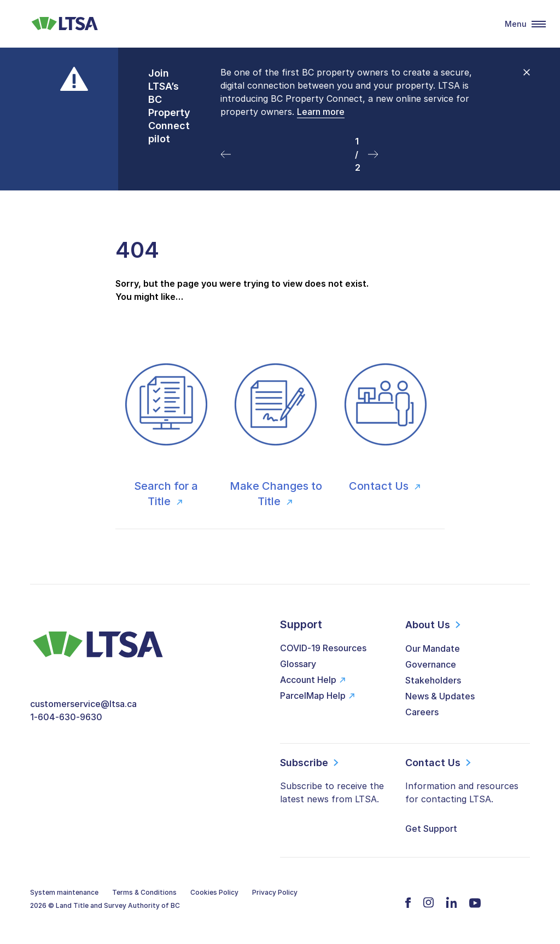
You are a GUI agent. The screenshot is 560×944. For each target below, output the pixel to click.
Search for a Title (166, 494)
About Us (428, 625)
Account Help (308, 680)
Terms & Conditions (144, 892)
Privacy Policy (275, 892)
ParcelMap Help (313, 696)
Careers (422, 712)
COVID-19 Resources (323, 648)
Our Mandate (433, 648)
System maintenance (64, 892)
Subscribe (304, 763)
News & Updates (440, 696)
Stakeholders (433, 680)
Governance (431, 664)
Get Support (431, 829)
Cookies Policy (214, 892)
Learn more (321, 112)
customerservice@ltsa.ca (83, 704)
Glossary (298, 664)
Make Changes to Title (276, 494)
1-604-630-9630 (66, 717)
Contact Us (380, 486)
